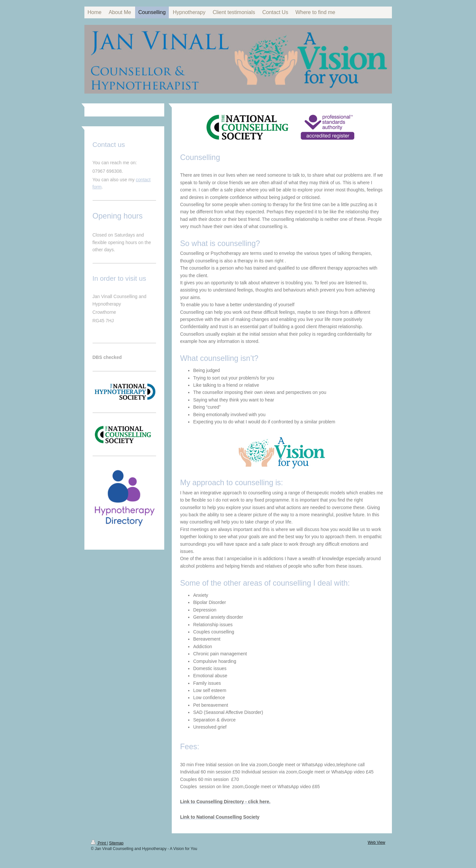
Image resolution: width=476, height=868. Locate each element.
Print (99, 843)
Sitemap (116, 843)
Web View (377, 842)
